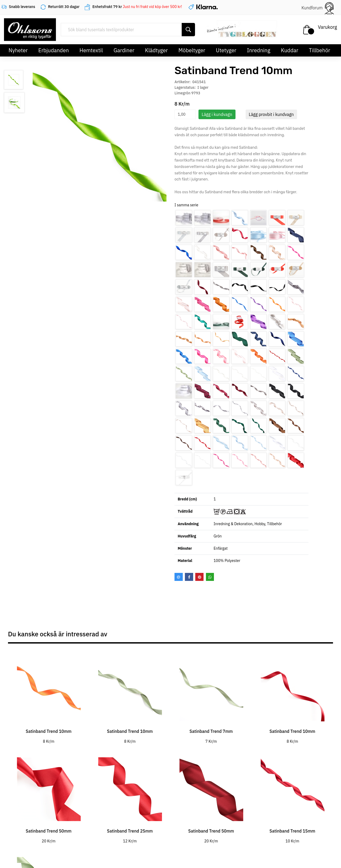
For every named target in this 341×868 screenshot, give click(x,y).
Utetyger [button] (226, 50)
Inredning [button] (259, 50)
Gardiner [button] (124, 50)
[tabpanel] (49, 697)
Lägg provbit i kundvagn (271, 114)
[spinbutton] (185, 114)
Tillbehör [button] (320, 50)
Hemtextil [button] (91, 50)
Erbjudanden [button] (54, 50)
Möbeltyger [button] (192, 50)
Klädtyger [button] (156, 50)
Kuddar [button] (289, 50)
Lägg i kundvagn (217, 114)
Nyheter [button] (18, 50)
